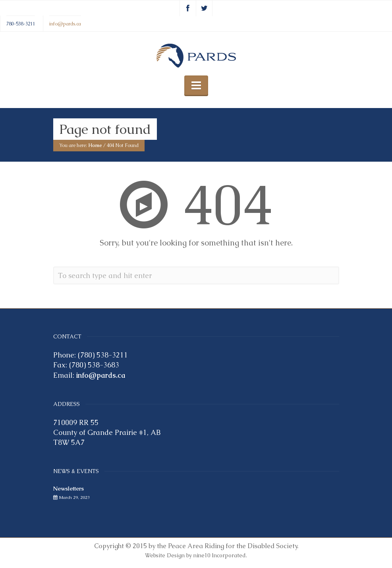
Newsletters (69, 489)
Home (95, 146)
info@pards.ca (65, 23)
